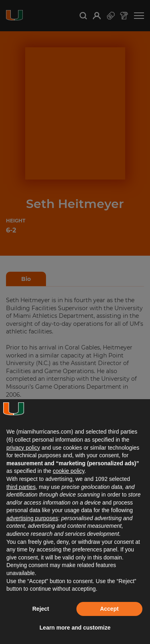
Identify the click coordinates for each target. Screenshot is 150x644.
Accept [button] (109, 609)
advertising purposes (32, 518)
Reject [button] (41, 609)
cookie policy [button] (69, 471)
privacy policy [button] (23, 448)
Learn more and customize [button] (75, 628)
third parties (21, 487)
